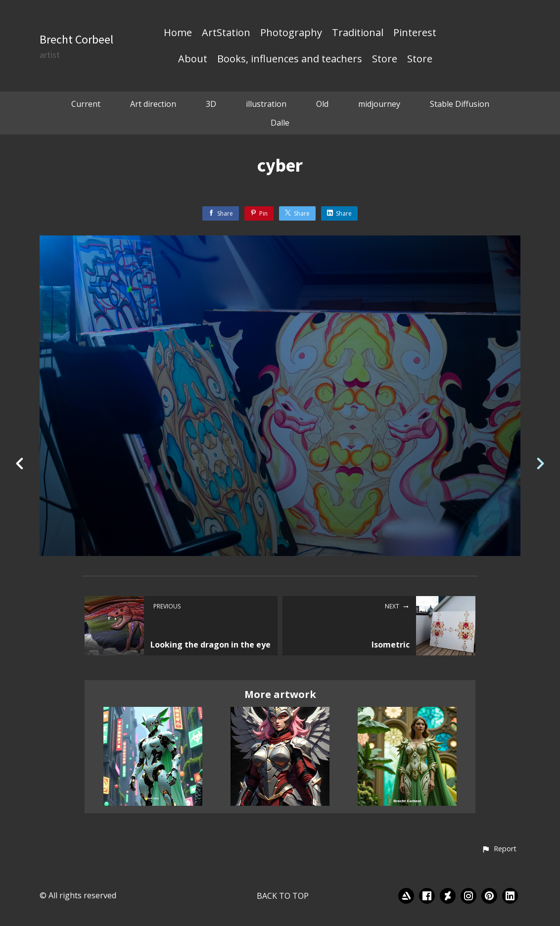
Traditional (358, 33)
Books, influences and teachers (290, 59)
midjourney (379, 104)
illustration (266, 104)
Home (178, 33)
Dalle (280, 123)
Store (385, 59)
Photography (291, 33)
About (193, 59)
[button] (499, 849)
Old (322, 104)
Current (86, 104)
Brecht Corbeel (76, 39)
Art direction (153, 104)
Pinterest (415, 33)
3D (211, 104)
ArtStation (226, 33)
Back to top (283, 896)
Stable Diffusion (460, 104)
